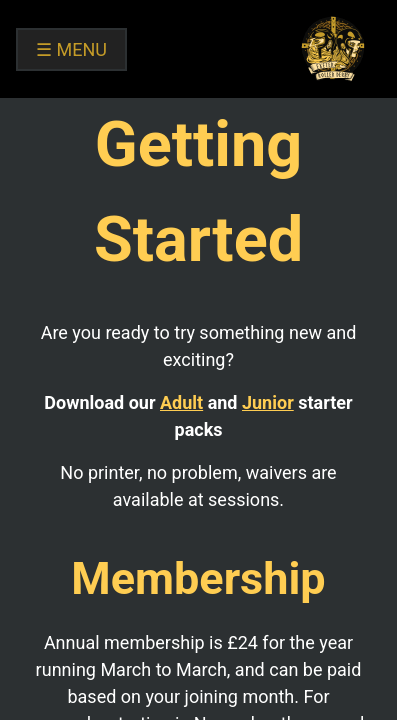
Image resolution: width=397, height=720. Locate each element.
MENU (71, 49)
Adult (181, 402)
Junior (268, 402)
